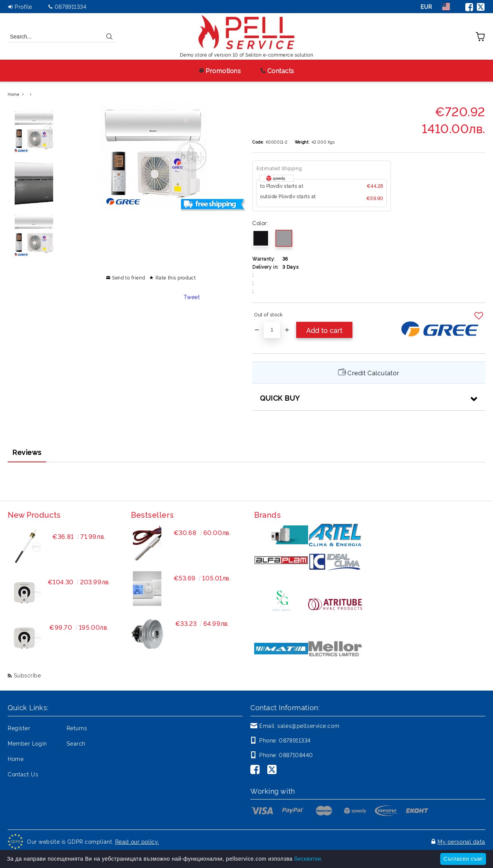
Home (13, 94)
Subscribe (28, 675)
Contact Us (23, 774)
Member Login (27, 743)
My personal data (461, 841)
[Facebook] (257, 770)
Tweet (192, 297)
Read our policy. (137, 841)
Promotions (220, 70)
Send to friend (128, 277)
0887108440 (296, 755)
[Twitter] (273, 770)
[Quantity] (272, 330)
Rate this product (176, 277)
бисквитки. (309, 859)
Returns (77, 728)
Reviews (27, 452)
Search (76, 743)
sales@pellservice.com (308, 725)
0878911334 (71, 6)
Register (19, 728)
